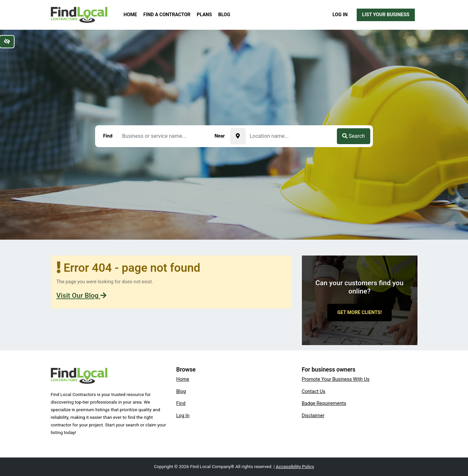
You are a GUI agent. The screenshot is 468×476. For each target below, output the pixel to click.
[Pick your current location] (238, 136)
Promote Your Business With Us (336, 379)
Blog (224, 15)
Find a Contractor (167, 15)
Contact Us (314, 391)
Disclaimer (313, 416)
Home (130, 15)
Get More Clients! (360, 313)
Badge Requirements (324, 403)
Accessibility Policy (295, 466)
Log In (340, 15)
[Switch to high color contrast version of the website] (7, 42)
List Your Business (386, 15)
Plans (204, 15)
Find (181, 403)
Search (354, 136)
